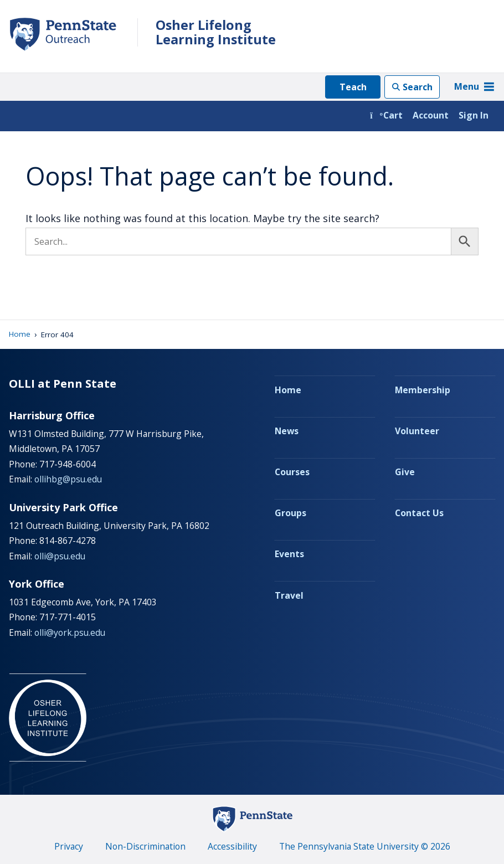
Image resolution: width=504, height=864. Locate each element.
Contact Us (419, 513)
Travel (289, 595)
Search (418, 87)
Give (405, 472)
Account (431, 115)
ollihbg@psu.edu (68, 479)
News (287, 431)
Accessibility (232, 846)
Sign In (474, 115)
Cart (386, 115)
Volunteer (417, 431)
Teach (353, 87)
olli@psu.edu (60, 556)
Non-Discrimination (145, 846)
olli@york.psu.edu (70, 632)
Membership (423, 390)
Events (289, 554)
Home (20, 335)
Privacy (69, 846)
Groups (290, 513)
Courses (292, 472)
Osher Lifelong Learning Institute (216, 32)
